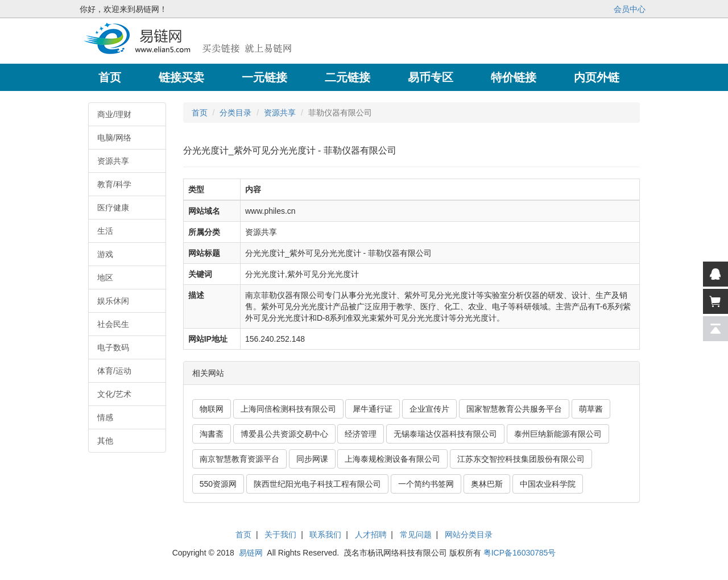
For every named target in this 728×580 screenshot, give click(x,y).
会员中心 (630, 9)
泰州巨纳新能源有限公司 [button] (558, 434)
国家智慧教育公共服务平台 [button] (514, 409)
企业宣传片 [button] (429, 409)
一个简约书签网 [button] (426, 484)
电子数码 (113, 347)
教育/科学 (114, 184)
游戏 (105, 254)
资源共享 (113, 161)
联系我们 (325, 535)
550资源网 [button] (218, 484)
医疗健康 (113, 208)
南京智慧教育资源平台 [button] (239, 459)
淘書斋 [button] (212, 434)
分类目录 (235, 113)
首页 (200, 113)
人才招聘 (371, 535)
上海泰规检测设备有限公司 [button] (392, 459)
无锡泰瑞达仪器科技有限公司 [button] (445, 434)
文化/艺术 (114, 394)
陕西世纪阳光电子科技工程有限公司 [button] (317, 484)
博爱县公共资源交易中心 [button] (284, 434)
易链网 (251, 553)
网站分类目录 (469, 535)
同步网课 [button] (312, 459)
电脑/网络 (114, 138)
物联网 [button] (212, 409)
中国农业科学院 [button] (548, 484)
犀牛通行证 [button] (373, 409)
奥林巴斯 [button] (487, 484)
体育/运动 (114, 371)
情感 (105, 417)
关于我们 (280, 535)
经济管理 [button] (361, 434)
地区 (105, 277)
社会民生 (113, 324)
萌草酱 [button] (591, 409)
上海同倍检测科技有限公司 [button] (288, 409)
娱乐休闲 (113, 301)
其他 (105, 441)
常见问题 (416, 535)
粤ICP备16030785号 (520, 553)
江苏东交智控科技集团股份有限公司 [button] (521, 459)
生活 (105, 231)
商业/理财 (114, 114)
